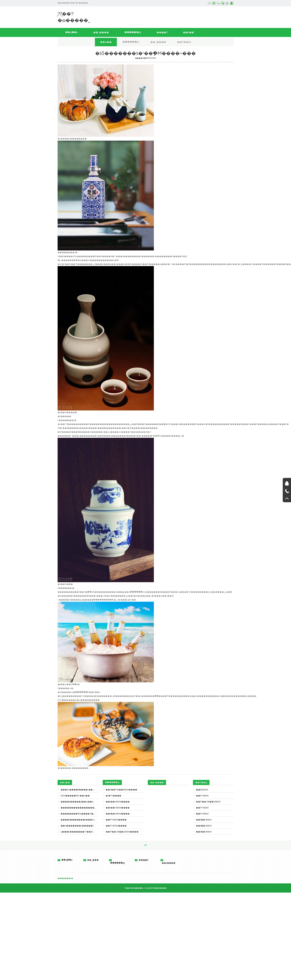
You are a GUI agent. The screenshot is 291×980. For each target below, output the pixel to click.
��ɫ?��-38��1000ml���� (122, 832)
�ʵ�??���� (114, 796)
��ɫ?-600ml (202, 796)
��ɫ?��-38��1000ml (208, 802)
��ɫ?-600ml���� (116, 820)
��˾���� (101, 32)
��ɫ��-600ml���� (118, 802)
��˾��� (91, 860)
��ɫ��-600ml (204, 820)
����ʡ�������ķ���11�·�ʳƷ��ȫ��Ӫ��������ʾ (79, 820)
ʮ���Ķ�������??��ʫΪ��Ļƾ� (79, 832)
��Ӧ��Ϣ (184, 42)
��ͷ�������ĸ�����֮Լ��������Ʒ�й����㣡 (79, 826)
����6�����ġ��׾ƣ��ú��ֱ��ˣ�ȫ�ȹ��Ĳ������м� (79, 802)
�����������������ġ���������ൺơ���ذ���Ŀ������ (79, 808)
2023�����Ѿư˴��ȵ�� (75, 796)
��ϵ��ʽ (189, 32)
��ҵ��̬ (106, 42)
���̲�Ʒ (162, 32)
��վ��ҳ (72, 32)
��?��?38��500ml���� (121, 790)
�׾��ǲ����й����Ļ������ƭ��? (79, 790)
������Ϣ (133, 32)
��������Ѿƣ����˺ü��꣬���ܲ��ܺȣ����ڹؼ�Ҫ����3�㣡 (79, 814)
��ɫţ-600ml (202, 790)
